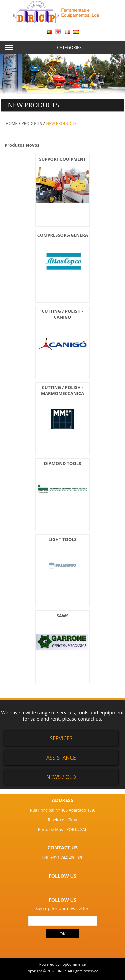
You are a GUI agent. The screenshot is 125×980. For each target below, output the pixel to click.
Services (61, 738)
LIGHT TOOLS (62, 539)
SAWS (63, 616)
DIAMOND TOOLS (62, 463)
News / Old (61, 777)
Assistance (61, 758)
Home (11, 123)
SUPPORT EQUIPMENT (62, 159)
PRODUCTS (32, 123)
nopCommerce (73, 964)
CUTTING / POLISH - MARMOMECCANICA (62, 390)
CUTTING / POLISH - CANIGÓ (63, 314)
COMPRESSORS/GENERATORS (68, 235)
